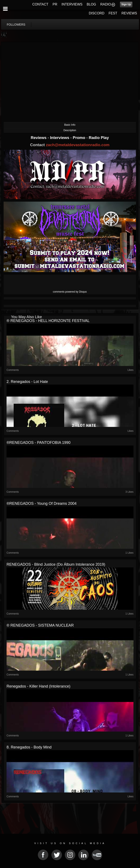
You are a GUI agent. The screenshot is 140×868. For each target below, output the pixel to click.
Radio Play (99, 138)
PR (55, 4)
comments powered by (70, 292)
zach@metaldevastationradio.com (78, 145)
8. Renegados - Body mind (29, 747)
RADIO (106, 4)
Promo (80, 138)
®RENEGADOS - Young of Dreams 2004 (41, 503)
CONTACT (40, 4)
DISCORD (97, 13)
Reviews (39, 138)
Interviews (60, 138)
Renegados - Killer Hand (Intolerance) (38, 686)
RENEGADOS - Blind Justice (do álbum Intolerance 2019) (56, 564)
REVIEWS (129, 13)
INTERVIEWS (72, 4)
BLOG (91, 4)
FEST (113, 13)
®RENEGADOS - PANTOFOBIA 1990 (39, 443)
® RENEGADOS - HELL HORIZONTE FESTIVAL (48, 321)
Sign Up (126, 4)
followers (16, 25)
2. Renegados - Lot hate (27, 382)
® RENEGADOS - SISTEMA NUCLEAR (40, 625)
